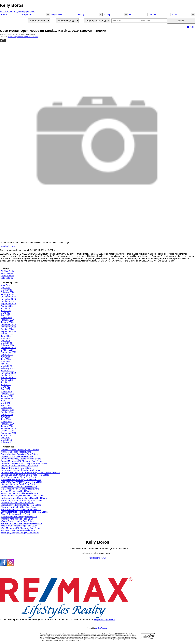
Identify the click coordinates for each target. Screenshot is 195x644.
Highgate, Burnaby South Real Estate (18, 484)
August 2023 (7, 354)
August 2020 (7, 415)
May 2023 (5, 361)
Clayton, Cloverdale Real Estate (16, 468)
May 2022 (5, 387)
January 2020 (7, 426)
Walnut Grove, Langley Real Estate (17, 521)
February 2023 (8, 368)
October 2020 (7, 412)
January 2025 (7, 322)
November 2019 (8, 428)
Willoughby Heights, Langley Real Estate (20, 533)
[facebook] (3, 565)
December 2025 (8, 297)
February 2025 (8, 320)
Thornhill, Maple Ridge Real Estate (17, 519)
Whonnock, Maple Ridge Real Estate (18, 530)
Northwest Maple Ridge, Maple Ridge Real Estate (24, 498)
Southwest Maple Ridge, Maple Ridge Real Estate (24, 512)
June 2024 (6, 336)
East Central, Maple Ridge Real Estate (19, 477)
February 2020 (8, 424)
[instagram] (10, 565)
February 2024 (8, 345)
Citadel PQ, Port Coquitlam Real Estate (19, 466)
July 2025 (5, 308)
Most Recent (7, 285)
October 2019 (7, 431)
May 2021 (5, 403)
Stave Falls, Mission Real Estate (16, 514)
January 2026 (7, 294)
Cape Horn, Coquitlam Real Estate (17, 456)
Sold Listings (7, 278)
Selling (107, 15)
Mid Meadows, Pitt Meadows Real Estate (20, 489)
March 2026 (6, 290)
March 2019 (6, 440)
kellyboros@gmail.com (105, 619)
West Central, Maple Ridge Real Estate (19, 526)
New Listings (7, 273)
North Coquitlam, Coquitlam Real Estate (19, 493)
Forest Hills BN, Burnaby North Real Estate (21, 480)
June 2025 (6, 311)
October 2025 (7, 301)
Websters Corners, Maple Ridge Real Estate (22, 523)
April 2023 (5, 364)
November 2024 (8, 327)
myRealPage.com (102, 628)
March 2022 (6, 391)
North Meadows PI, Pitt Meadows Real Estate (22, 496)
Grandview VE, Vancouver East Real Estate (21, 482)
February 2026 (8, 292)
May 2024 (5, 338)
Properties (27, 15)
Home (4, 15)
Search (181, 21)
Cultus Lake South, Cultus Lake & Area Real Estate (25, 475)
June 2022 (6, 385)
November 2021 (8, 398)
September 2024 (9, 331)
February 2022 (8, 394)
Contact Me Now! (97, 558)
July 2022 (5, 382)
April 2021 (5, 405)
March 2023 (6, 366)
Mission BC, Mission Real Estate (16, 491)
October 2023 (7, 350)
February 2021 (8, 410)
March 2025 (6, 318)
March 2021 (6, 408)
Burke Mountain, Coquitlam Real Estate (19, 454)
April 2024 (5, 341)
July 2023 (5, 357)
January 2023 (7, 371)
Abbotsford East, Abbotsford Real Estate (20, 450)
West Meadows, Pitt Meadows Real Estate (21, 528)
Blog (131, 15)
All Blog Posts (7, 271)
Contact (152, 15)
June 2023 (6, 359)
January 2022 (7, 396)
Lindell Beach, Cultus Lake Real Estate (19, 486)
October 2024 (7, 329)
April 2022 (5, 389)
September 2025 (9, 304)
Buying (81, 15)
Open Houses (7, 276)
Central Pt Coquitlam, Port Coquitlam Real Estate (24, 463)
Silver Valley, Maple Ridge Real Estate (23, 37)
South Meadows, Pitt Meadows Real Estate (21, 510)
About (174, 15)
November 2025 (8, 299)
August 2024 (7, 334)
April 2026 (5, 287)
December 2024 (8, 324)
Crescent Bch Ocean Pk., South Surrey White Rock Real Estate (31, 473)
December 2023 (8, 348)
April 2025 (5, 315)
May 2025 (5, 313)
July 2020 (5, 417)
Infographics (57, 15)
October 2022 (7, 375)
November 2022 (8, 373)
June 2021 (6, 401)
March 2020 (6, 421)
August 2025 (7, 306)
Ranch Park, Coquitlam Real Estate (17, 503)
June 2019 (6, 435)
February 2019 (8, 442)
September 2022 (9, 378)
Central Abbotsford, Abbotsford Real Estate (21, 459)
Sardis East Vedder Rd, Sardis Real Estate (21, 505)
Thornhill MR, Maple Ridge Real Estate (19, 516)
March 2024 (6, 343)
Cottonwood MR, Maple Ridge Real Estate (21, 470)
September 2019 (9, 433)
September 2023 (9, 352)
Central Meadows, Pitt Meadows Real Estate (22, 461)
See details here (8, 246)
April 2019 (5, 438)
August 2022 (7, 380)
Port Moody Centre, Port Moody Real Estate (21, 500)
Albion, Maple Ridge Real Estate (16, 452)
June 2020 (6, 419)
